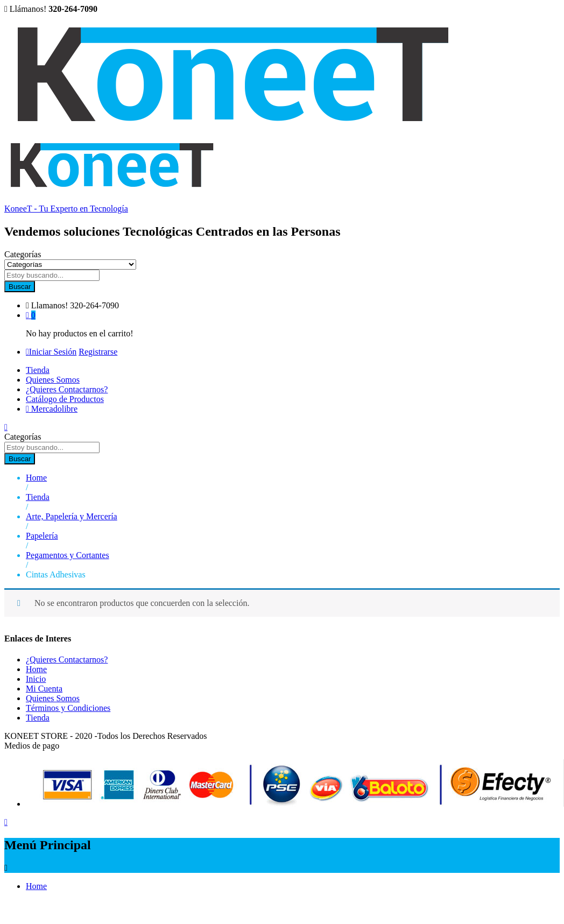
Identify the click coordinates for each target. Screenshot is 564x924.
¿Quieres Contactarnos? (67, 389)
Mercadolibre (52, 409)
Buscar (20, 287)
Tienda (38, 370)
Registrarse (98, 352)
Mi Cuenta (44, 689)
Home (36, 669)
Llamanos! (50, 305)
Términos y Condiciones (68, 708)
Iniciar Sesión (51, 352)
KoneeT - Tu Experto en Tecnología (66, 209)
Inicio (36, 679)
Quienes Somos (53, 380)
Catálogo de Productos (65, 399)
